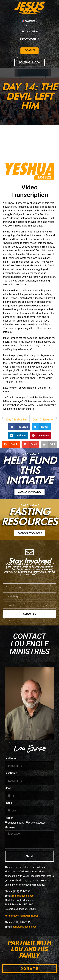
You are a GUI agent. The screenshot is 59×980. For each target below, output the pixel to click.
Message (10, 827)
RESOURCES (30, 32)
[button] (19, 427)
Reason (9, 818)
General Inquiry (16, 823)
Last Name (11, 773)
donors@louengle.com (25, 927)
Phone (8, 803)
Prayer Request (37, 823)
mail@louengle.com (23, 896)
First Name (11, 758)
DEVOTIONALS (30, 39)
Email (8, 788)
